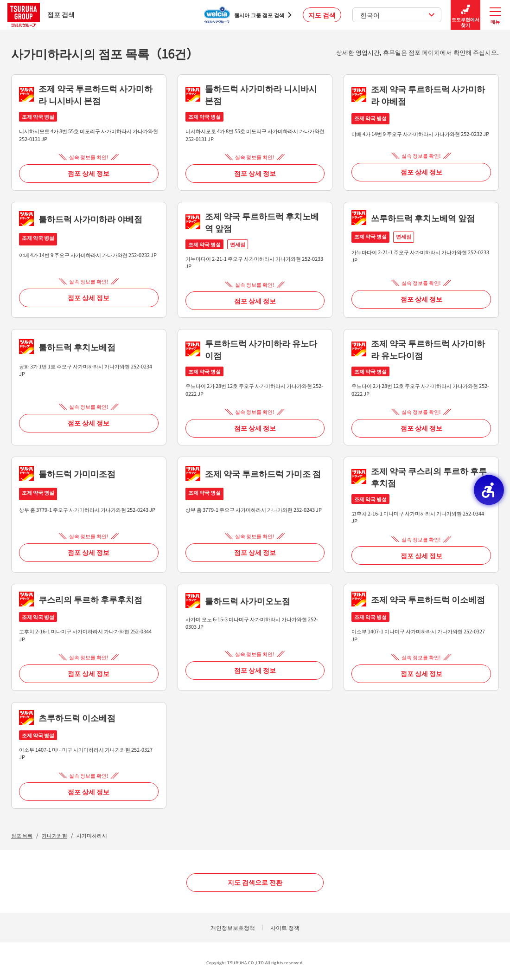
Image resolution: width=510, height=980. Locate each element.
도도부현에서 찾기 (465, 15)
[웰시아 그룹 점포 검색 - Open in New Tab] (248, 15)
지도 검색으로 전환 (255, 882)
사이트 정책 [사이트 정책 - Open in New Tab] (285, 927)
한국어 (398, 15)
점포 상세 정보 (89, 173)
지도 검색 (322, 15)
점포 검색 (41, 15)
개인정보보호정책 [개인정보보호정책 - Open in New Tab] (233, 927)
